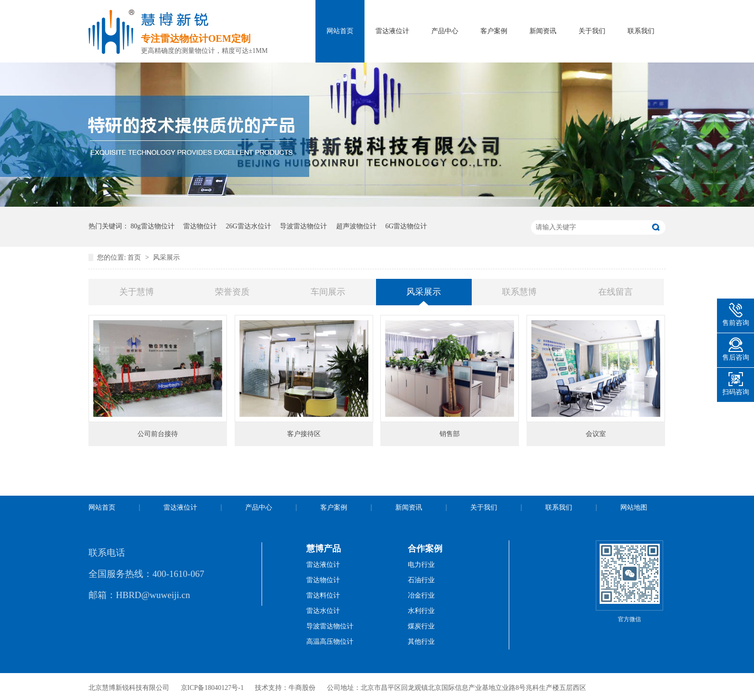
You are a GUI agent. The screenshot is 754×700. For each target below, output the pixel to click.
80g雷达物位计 (153, 226)
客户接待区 (304, 434)
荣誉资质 (232, 292)
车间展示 (328, 292)
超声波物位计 (356, 226)
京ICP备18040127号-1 (212, 688)
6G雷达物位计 (406, 226)
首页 (135, 257)
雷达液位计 (392, 31)
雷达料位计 (323, 595)
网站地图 (634, 507)
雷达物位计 (200, 226)
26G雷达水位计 (249, 226)
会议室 (596, 434)
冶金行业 (421, 595)
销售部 (450, 434)
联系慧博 (519, 292)
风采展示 (166, 257)
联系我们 (641, 31)
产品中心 (445, 31)
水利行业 (421, 611)
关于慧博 (137, 292)
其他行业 (421, 642)
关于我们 (592, 31)
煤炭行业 (421, 626)
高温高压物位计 (330, 642)
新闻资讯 (543, 31)
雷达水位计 (323, 611)
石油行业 (421, 580)
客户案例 (494, 31)
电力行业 (421, 565)
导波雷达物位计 (303, 226)
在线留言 (616, 292)
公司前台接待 (158, 434)
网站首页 (340, 31)
